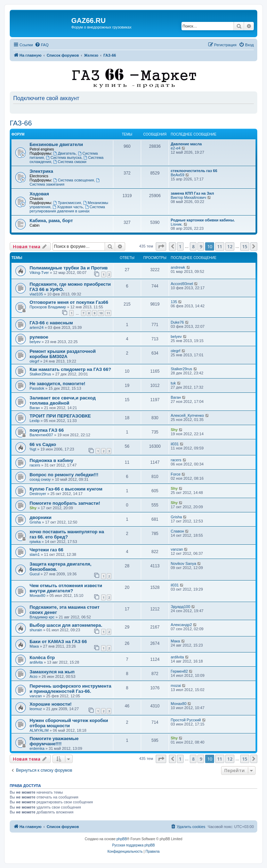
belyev (35, 342)
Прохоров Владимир (48, 307)
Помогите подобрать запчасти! (65, 503)
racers (35, 465)
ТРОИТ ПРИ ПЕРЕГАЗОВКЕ (60, 416)
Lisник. (177, 224)
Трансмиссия (67, 203)
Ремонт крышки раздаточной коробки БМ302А (63, 354)
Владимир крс (42, 617)
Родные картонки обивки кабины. (203, 220)
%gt (33, 449)
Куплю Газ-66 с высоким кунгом (66, 489)
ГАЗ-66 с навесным (51, 323)
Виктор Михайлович (188, 197)
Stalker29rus (40, 374)
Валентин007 (41, 435)
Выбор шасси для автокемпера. (66, 625)
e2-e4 (176, 148)
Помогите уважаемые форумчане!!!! (54, 741)
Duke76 (177, 322)
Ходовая (39, 194)
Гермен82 (179, 671)
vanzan (177, 549)
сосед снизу (40, 479)
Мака (34, 646)
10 (101, 313)
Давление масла (186, 144)
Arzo (34, 676)
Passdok (37, 388)
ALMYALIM (39, 730)
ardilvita (36, 662)
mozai (176, 686)
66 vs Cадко (43, 444)
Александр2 (181, 625)
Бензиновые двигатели (56, 144)
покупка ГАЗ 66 (47, 430)
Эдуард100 (180, 607)
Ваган (35, 408)
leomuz (36, 709)
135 (174, 302)
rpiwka (35, 542)
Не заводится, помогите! (57, 384)
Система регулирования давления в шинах (67, 209)
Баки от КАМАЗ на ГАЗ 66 (58, 642)
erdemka (37, 748)
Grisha (35, 522)
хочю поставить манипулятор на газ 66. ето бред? (67, 534)
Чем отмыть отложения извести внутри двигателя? (66, 588)
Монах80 (37, 595)
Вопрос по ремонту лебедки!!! (64, 475)
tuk (173, 383)
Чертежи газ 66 (46, 550)
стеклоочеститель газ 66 (194, 171)
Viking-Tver (39, 273)
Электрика (41, 171)
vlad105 (36, 294)
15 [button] (245, 246)
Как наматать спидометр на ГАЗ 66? (70, 369)
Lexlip (35, 421)
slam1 (35, 554)
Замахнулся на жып (52, 672)
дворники (41, 517)
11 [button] (220, 246)
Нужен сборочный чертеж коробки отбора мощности (69, 723)
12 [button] (230, 246)
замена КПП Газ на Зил (192, 193)
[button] (161, 246)
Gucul (35, 574)
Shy (174, 430)
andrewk (178, 267)
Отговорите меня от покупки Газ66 (69, 302)
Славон (177, 531)
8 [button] (193, 246)
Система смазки (70, 162)
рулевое (39, 337)
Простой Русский (186, 720)
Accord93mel (182, 284)
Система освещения (74, 180)
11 (108, 313)
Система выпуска (64, 157)
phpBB (122, 839)
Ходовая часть (68, 207)
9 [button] (201, 246)
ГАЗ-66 (21, 123)
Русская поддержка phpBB (133, 845)
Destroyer (38, 494)
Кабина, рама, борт (51, 221)
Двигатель (64, 153)
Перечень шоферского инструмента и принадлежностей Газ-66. (70, 689)
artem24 (37, 327)
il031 (175, 444)
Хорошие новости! (51, 704)
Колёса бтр (42, 658)
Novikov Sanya (183, 563)
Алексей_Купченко (187, 415)
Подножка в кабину (51, 460)
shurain (36, 630)
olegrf (34, 361)
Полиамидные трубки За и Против (69, 268)
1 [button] (180, 246)
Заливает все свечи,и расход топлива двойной (63, 400)
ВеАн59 (177, 175)
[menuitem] (42, 45)
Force (176, 474)
